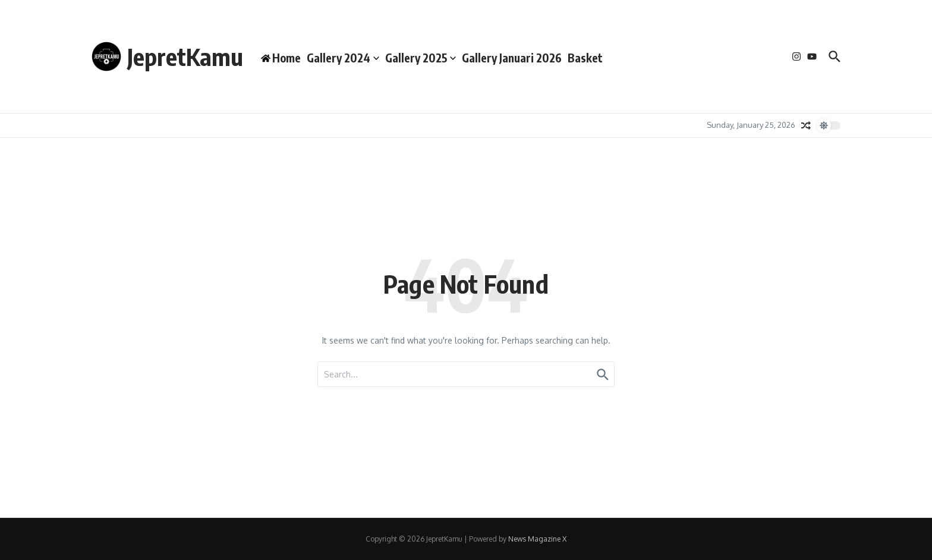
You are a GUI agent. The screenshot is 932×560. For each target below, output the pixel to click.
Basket (585, 58)
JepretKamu (185, 56)
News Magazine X (537, 539)
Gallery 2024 (343, 58)
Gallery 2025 (421, 58)
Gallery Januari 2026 (512, 58)
